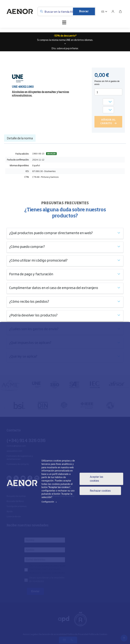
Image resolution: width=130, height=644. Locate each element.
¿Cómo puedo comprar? (27, 246)
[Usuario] (113, 12)
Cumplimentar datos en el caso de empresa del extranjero (54, 287)
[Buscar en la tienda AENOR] (67, 11)
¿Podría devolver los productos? (33, 315)
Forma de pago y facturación (31, 274)
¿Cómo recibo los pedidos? (29, 301)
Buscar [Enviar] (84, 12)
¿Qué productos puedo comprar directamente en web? (51, 233)
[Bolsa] (120, 12)
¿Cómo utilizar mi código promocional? (38, 260)
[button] (104, 12)
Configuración (50, 502)
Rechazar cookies (100, 491)
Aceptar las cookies (96, 479)
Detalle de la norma (20, 138)
